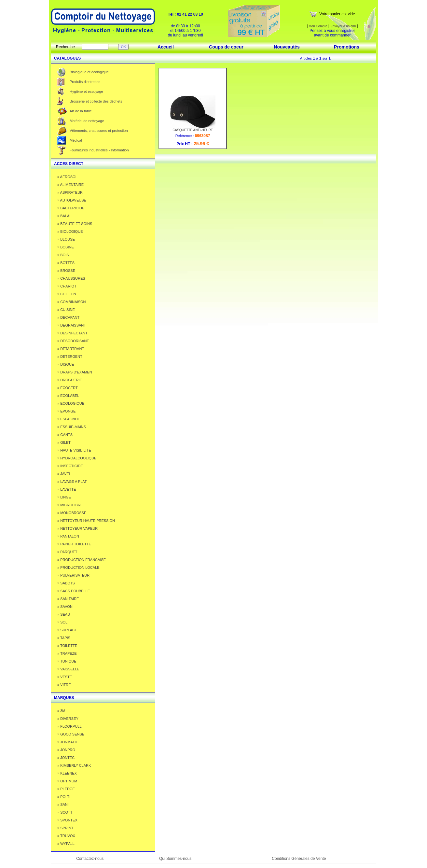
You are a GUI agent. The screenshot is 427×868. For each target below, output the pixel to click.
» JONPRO (66, 750)
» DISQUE (66, 364)
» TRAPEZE (67, 653)
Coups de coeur (226, 47)
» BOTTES (66, 263)
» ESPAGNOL (69, 419)
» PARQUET (67, 552)
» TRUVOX (66, 836)
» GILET (64, 442)
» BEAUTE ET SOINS (75, 224)
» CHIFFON (67, 294)
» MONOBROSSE (72, 513)
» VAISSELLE (68, 669)
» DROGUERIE (70, 380)
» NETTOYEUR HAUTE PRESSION (86, 521)
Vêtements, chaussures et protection (99, 131)
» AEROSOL (67, 177)
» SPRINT (65, 828)
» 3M (61, 711)
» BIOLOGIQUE (70, 231)
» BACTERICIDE (71, 208)
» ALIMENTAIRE (70, 185)
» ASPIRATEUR (70, 192)
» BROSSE (66, 271)
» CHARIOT (67, 286)
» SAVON (65, 607)
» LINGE (64, 497)
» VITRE (64, 685)
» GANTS (65, 435)
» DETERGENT (70, 357)
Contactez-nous (90, 859)
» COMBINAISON (71, 302)
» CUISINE (66, 310)
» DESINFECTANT (72, 333)
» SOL (62, 622)
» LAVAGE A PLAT (72, 482)
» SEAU (64, 614)
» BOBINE (66, 247)
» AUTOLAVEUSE (72, 200)
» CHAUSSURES (71, 278)
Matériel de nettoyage (87, 121)
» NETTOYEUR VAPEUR (77, 528)
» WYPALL (66, 844)
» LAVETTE (67, 489)
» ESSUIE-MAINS (72, 427)
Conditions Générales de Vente (299, 859)
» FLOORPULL (69, 726)
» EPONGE (66, 411)
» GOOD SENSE (71, 734)
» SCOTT (65, 812)
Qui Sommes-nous (175, 859)
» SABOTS (66, 583)
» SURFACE (67, 630)
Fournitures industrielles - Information (99, 150)
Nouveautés (287, 47)
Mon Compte (318, 26)
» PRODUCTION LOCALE (78, 567)
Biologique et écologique (89, 72)
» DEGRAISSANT (72, 325)
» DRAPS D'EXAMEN (75, 372)
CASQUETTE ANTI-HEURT (193, 129)
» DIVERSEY (68, 719)
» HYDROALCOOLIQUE (77, 458)
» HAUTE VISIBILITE (74, 450)
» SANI (63, 805)
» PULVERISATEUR (73, 575)
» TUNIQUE (67, 661)
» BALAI (64, 216)
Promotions (347, 47)
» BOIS (63, 255)
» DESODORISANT (73, 341)
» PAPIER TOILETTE (74, 544)
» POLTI (64, 797)
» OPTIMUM (67, 781)
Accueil (166, 47)
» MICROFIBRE (70, 505)
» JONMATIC (68, 742)
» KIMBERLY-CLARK (74, 765)
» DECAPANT (68, 317)
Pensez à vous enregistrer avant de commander (332, 33)
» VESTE (65, 677)
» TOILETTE (67, 646)
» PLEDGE (66, 789)
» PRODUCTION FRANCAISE (82, 560)
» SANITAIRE (68, 599)
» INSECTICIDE (70, 466)
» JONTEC (66, 758)
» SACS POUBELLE (74, 591)
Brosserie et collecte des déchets (96, 101)
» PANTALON (68, 536)
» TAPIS (64, 638)
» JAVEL (64, 474)
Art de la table (81, 111)
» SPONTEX (67, 820)
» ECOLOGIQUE (71, 403)
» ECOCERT (68, 388)
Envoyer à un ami (343, 26)
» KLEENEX (67, 773)
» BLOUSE (66, 239)
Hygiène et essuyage (86, 91)
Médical (76, 140)
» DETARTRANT (71, 349)
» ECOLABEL (68, 396)
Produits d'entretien (85, 82)
